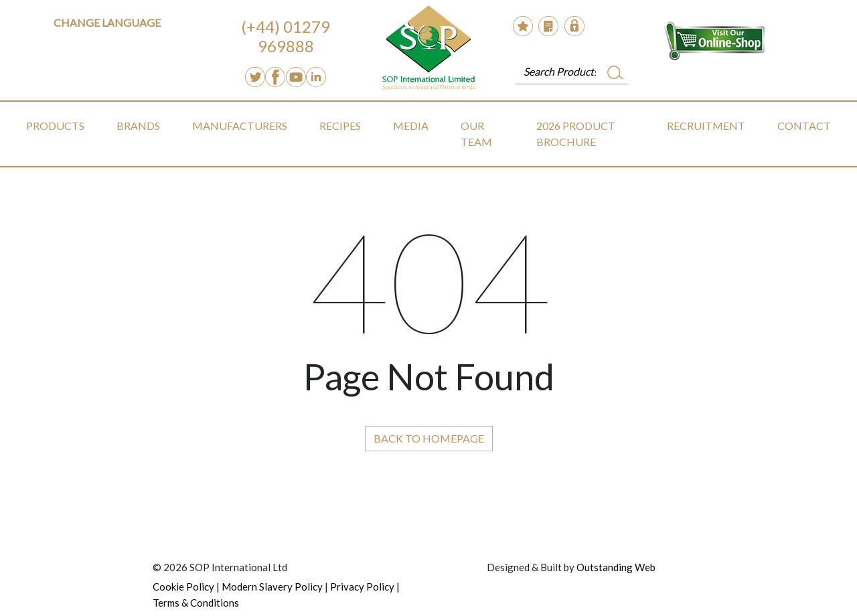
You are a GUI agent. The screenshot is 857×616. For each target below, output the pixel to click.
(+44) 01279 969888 (286, 36)
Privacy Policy (362, 587)
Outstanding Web (616, 567)
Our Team (476, 134)
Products (55, 126)
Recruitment (706, 126)
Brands (138, 126)
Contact (804, 126)
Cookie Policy (183, 587)
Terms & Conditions (196, 603)
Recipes (340, 126)
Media (411, 126)
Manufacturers (240, 126)
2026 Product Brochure (576, 134)
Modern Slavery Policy (272, 587)
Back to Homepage (429, 438)
